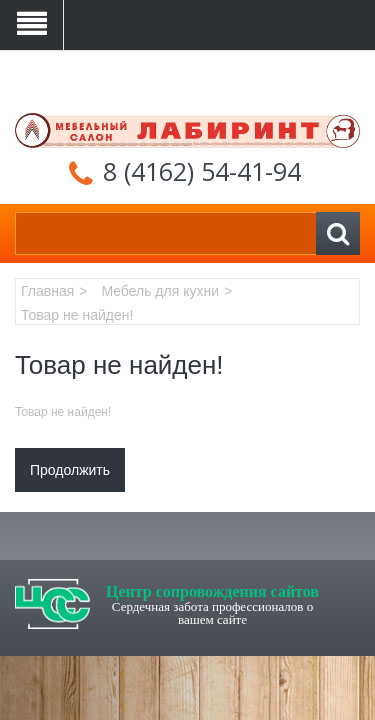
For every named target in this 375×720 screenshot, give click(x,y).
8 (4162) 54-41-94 (202, 171)
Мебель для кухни (160, 291)
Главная (47, 291)
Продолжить (70, 470)
